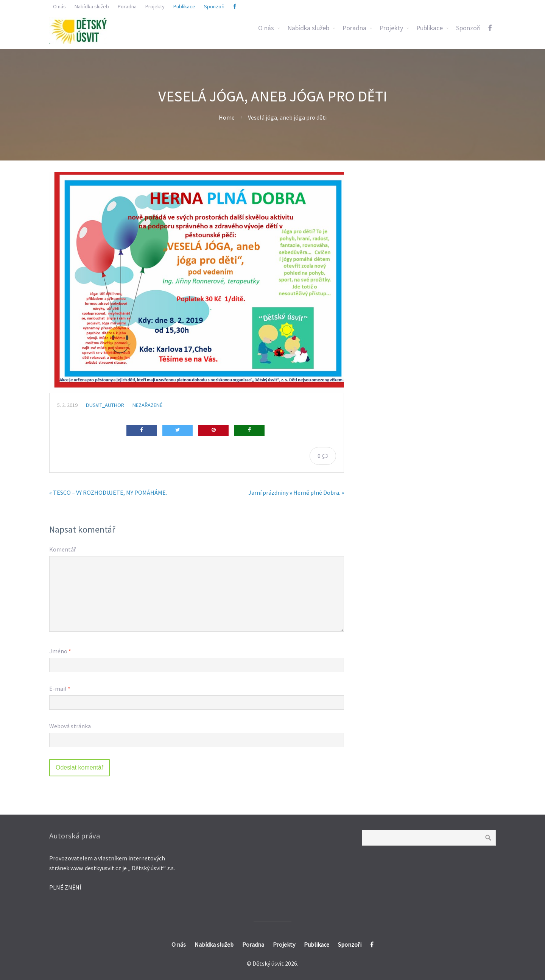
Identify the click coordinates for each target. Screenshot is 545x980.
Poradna (354, 28)
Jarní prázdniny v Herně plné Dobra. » (296, 492)
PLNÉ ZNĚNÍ (65, 887)
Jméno (60, 651)
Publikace (430, 28)
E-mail (60, 689)
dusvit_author (105, 405)
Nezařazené (147, 405)
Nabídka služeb (308, 28)
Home (227, 117)
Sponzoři (468, 28)
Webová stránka (70, 726)
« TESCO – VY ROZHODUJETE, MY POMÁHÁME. (108, 492)
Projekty (391, 28)
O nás (266, 28)
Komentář (63, 549)
